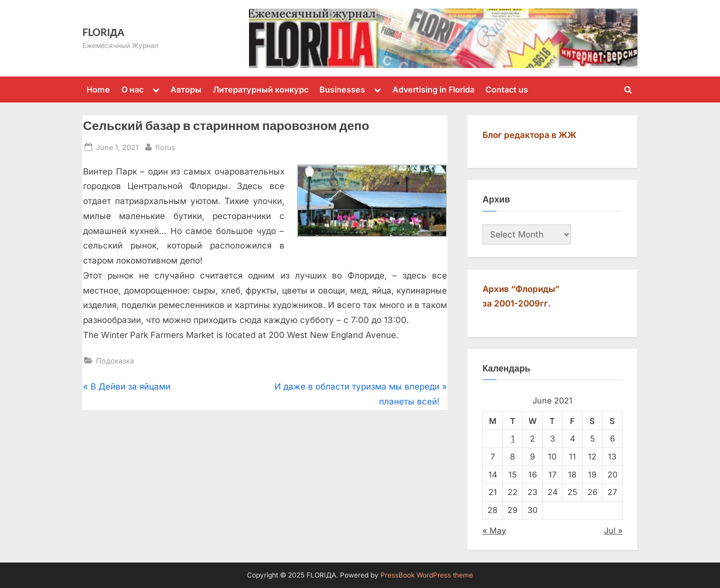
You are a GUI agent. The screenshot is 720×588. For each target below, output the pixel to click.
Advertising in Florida (433, 89)
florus (165, 146)
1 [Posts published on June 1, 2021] (513, 438)
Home (98, 89)
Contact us (507, 89)
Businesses (342, 89)
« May (494, 530)
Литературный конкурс (261, 89)
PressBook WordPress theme (427, 575)
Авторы (186, 89)
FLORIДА (103, 32)
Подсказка (115, 361)
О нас (132, 89)
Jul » (613, 530)
